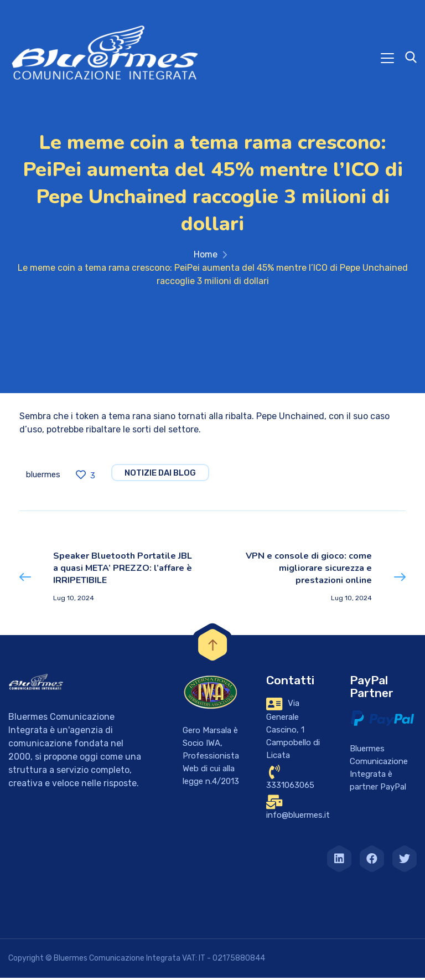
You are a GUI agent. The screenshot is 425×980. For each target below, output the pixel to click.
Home (206, 257)
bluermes (43, 477)
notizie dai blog (160, 475)
